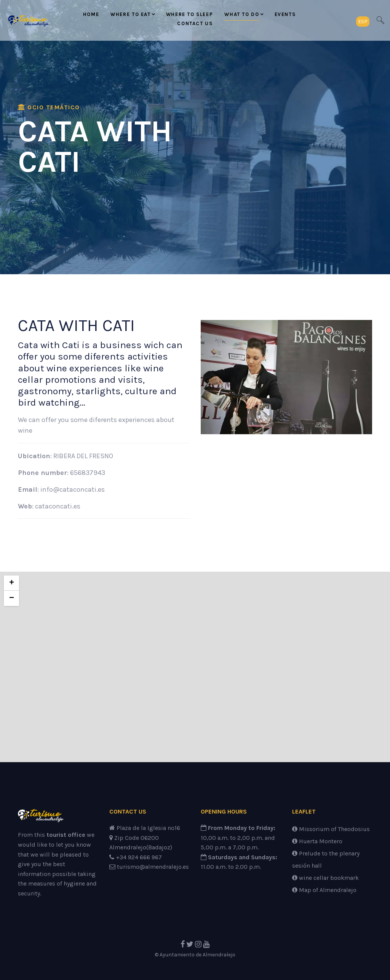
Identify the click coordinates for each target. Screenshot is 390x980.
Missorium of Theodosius (331, 829)
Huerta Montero (317, 841)
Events (285, 14)
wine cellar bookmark (325, 878)
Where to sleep (190, 14)
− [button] (12, 598)
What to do (242, 14)
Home (91, 14)
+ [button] (12, 583)
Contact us (195, 23)
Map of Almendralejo (324, 890)
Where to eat (130, 14)
